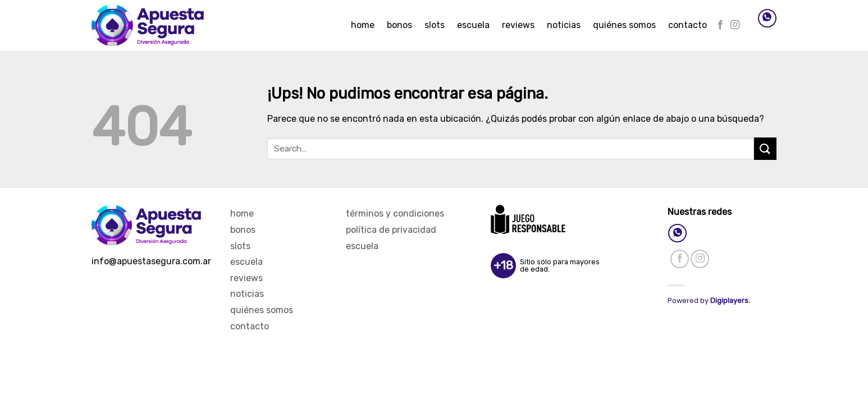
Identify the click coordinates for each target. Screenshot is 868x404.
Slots (435, 25)
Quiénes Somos (624, 25)
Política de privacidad (391, 230)
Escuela (473, 25)
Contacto (687, 25)
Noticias (564, 25)
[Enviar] (765, 148)
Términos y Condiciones (395, 214)
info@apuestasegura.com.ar (151, 261)
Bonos (399, 25)
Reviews (518, 25)
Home (363, 25)
